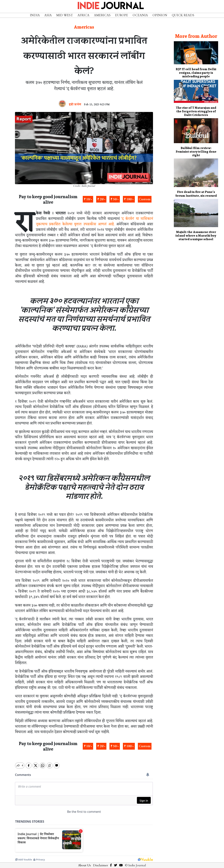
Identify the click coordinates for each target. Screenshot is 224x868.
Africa (83, 15)
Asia (48, 15)
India (35, 15)
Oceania (140, 15)
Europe (122, 15)
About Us (85, 862)
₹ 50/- (115, 199)
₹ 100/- (129, 199)
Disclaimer (101, 862)
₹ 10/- (88, 199)
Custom (145, 199)
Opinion (160, 15)
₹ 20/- (101, 199)
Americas (102, 15)
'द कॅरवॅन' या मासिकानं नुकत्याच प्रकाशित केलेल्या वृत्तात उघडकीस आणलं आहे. (94, 222)
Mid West (65, 15)
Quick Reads (183, 15)
